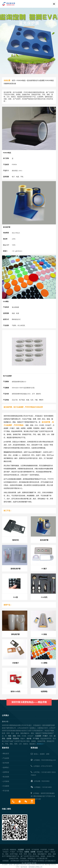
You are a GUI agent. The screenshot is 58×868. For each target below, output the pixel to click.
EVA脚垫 (44, 663)
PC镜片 (44, 569)
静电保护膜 (15, 634)
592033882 (46, 781)
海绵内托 (16, 540)
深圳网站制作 (15, 861)
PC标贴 (44, 634)
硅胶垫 (29, 863)
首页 (13, 80)
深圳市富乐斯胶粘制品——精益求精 (29, 697)
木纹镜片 (16, 663)
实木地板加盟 (49, 861)
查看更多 (41, 744)
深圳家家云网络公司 (35, 867)
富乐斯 (34, 863)
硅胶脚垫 (44, 691)
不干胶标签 (34, 861)
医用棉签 (41, 861)
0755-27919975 (47, 766)
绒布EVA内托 (16, 691)
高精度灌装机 (25, 861)
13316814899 (46, 772)
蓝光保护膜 (44, 540)
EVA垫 (15, 597)
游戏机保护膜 (16, 569)
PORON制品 (21, 80)
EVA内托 (44, 597)
